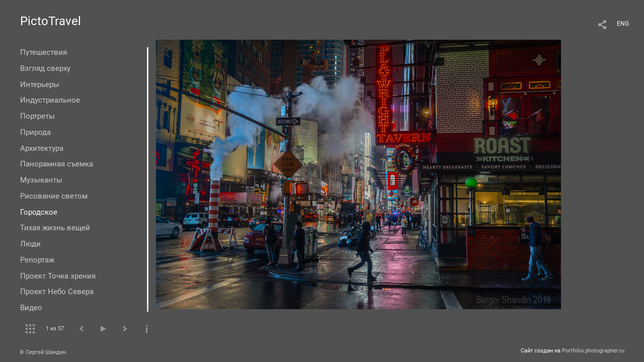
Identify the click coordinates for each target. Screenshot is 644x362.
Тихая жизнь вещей (55, 228)
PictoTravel (51, 21)
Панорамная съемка (57, 164)
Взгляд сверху (45, 68)
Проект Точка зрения (58, 276)
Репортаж (37, 260)
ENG (623, 24)
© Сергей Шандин (43, 352)
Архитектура (42, 148)
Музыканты (41, 180)
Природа (35, 132)
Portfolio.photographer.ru (593, 351)
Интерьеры (40, 84)
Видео (31, 308)
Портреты (37, 116)
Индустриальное (50, 100)
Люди (30, 244)
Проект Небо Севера (57, 292)
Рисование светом (54, 196)
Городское (39, 212)
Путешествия (44, 52)
